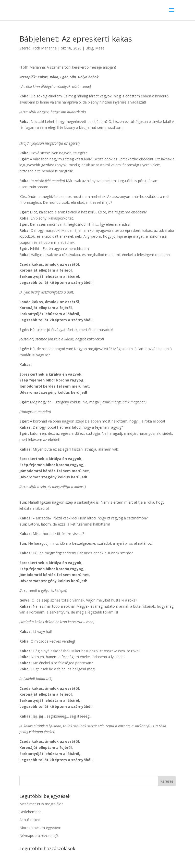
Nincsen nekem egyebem (40, 828)
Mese (100, 48)
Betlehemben (31, 812)
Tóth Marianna (44, 48)
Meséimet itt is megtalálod (41, 804)
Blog (89, 48)
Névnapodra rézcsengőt (39, 835)
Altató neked (30, 820)
